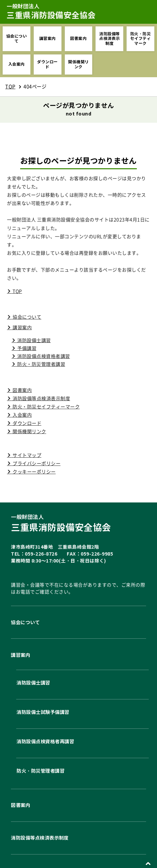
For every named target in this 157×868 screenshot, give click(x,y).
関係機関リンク (78, 64)
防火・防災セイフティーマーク (46, 407)
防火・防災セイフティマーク (141, 39)
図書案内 (78, 38)
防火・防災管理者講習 (41, 364)
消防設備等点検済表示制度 (110, 39)
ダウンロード (47, 64)
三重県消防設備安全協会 (78, 523)
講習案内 (48, 38)
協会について (17, 38)
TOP (10, 87)
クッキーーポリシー (34, 472)
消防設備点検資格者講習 (43, 356)
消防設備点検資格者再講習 (46, 741)
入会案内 (17, 64)
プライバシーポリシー (36, 464)
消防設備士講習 (34, 340)
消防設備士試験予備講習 (44, 712)
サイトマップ (27, 455)
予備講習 (26, 348)
